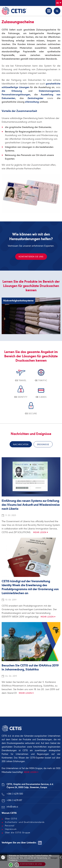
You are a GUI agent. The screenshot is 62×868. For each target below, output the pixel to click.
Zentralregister (35, 98)
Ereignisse (43, 444)
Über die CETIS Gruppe (18, 833)
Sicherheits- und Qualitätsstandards (25, 822)
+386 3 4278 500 (15, 794)
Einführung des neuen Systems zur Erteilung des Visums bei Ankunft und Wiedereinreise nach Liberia (31, 505)
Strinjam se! (11, 865)
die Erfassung (12, 91)
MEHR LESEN (30, 772)
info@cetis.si (12, 807)
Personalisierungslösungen (16, 94)
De (59, 3)
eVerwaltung (32, 102)
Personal (10, 826)
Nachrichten (21, 444)
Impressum (11, 829)
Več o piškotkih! (17, 865)
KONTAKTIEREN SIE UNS (31, 257)
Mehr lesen (40, 532)
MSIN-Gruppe (36, 768)
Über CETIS (11, 819)
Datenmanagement (49, 91)
